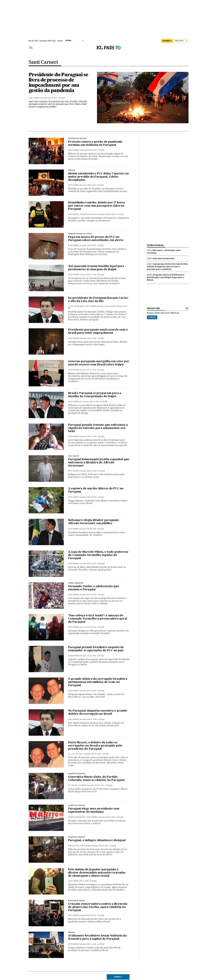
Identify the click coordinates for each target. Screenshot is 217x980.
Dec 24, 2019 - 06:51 (96, 275)
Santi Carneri (43, 62)
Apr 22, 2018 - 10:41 (114, 817)
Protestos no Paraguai (77, 139)
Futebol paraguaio (76, 583)
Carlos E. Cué (73, 846)
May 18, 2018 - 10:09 (96, 691)
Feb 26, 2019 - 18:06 (95, 529)
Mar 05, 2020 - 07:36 (115, 214)
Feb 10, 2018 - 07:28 (88, 881)
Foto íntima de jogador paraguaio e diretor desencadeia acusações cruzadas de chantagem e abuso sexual (97, 873)
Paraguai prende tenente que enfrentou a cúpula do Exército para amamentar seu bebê (98, 428)
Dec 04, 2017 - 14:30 (96, 944)
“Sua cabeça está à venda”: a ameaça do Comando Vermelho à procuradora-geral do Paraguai (98, 619)
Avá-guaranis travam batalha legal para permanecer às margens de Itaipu (96, 268)
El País (71, 306)
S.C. (74, 754)
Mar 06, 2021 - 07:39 (96, 150)
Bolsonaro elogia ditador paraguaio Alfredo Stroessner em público (93, 522)
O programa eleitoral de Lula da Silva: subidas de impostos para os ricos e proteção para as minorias (168, 267)
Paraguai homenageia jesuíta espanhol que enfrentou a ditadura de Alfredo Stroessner (99, 463)
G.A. (69, 754)
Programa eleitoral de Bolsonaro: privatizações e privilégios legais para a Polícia (166, 277)
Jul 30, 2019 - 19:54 (96, 370)
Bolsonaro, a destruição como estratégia (164, 252)
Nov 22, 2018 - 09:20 (96, 564)
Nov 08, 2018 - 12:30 (95, 627)
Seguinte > (118, 977)
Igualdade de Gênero (76, 901)
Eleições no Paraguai (77, 774)
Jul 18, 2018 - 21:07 (95, 656)
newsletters (153, 308)
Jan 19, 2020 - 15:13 (95, 245)
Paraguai (72, 170)
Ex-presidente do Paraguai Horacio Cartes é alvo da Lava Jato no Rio (98, 300)
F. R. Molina (73, 785)
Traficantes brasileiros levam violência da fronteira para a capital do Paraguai (97, 937)
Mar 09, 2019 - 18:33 (96, 497)
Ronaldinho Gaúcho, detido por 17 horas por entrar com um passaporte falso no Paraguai (97, 206)
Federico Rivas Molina (89, 214)
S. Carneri (82, 785)
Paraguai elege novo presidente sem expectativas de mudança (94, 810)
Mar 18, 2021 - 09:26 (56, 98)
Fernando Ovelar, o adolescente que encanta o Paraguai (94, 588)
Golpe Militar (74, 456)
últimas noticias (155, 245)
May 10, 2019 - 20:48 (99, 402)
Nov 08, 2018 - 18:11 (96, 595)
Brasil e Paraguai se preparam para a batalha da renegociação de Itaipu (95, 395)
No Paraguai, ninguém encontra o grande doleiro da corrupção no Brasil (98, 712)
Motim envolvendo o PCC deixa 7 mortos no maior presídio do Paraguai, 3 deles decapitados (98, 177)
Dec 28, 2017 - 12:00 (96, 915)
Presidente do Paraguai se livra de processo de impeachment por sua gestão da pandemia (58, 82)
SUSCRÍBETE (167, 41)
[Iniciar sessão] (181, 41)
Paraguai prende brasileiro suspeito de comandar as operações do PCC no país (96, 649)
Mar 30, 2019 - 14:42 (96, 471)
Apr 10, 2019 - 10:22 (96, 436)
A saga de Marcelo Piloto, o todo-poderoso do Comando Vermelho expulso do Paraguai (98, 555)
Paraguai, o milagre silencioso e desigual (97, 840)
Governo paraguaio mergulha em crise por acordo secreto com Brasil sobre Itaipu (99, 363)
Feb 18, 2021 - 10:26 (95, 185)
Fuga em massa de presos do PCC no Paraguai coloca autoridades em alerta (96, 239)
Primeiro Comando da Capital (80, 234)
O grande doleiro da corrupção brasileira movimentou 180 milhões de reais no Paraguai (98, 682)
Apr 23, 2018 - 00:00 (103, 785)
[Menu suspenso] (31, 48)
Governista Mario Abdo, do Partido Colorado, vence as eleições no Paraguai (96, 779)
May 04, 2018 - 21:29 (96, 719)
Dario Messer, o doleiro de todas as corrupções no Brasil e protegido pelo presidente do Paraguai (95, 746)
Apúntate (152, 317)
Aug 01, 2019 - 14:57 (96, 338)
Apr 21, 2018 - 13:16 (107, 846)
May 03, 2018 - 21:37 (100, 754)
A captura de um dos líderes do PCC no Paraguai (96, 490)
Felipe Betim (79, 306)
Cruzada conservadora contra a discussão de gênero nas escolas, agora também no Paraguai (98, 907)
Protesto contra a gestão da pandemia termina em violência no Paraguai (95, 144)
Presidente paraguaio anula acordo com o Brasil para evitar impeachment (98, 331)
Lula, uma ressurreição (164, 258)
